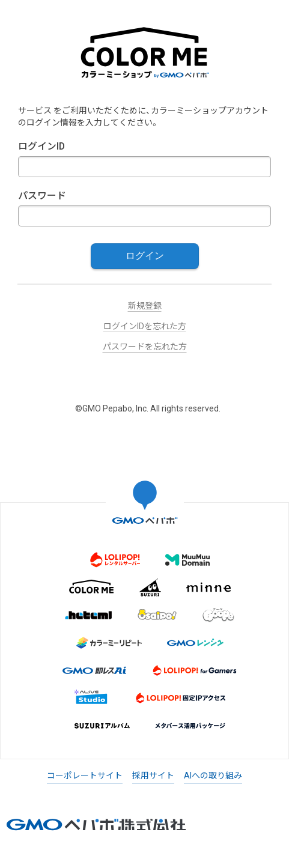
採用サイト (153, 775)
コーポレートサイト (85, 775)
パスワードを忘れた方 (145, 347)
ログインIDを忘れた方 (145, 326)
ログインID (41, 146)
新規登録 (145, 306)
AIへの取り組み (213, 775)
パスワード (42, 196)
